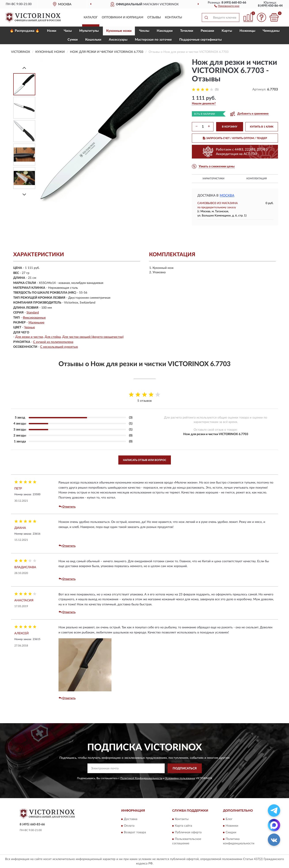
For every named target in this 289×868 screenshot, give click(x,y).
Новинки (232, 826)
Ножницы (247, 31)
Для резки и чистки (29, 337)
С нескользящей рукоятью (59, 347)
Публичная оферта (188, 832)
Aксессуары (118, 40)
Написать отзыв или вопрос (145, 460)
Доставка (131, 819)
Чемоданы (271, 31)
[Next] (24, 194)
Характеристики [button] (213, 179)
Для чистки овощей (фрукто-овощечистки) (93, 337)
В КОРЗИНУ (230, 127)
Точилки (187, 31)
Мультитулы (89, 31)
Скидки (231, 832)
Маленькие (36, 323)
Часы (68, 31)
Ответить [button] (67, 507)
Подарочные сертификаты (200, 40)
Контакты (174, 17)
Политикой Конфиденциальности (141, 778)
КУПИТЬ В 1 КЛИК (262, 127)
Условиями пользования (180, 778)
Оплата (129, 826)
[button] (227, 6)
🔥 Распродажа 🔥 (25, 31)
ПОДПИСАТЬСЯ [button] (185, 769)
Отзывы (154, 17)
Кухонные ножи (119, 31)
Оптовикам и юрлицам (123, 17)
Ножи (52, 31)
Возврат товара (135, 832)
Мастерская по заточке (153, 40)
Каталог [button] (91, 17)
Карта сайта (183, 826)
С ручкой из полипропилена (53, 342)
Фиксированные (34, 318)
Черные (29, 327)
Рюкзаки (207, 31)
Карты (227, 31)
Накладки (165, 31)
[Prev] (24, 68)
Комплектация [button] (257, 179)
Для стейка (53, 337)
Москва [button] (227, 196)
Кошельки (93, 40)
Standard (33, 313)
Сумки (73, 40)
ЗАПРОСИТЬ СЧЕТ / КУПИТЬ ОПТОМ (235, 138)
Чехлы (144, 31)
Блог (229, 819)
